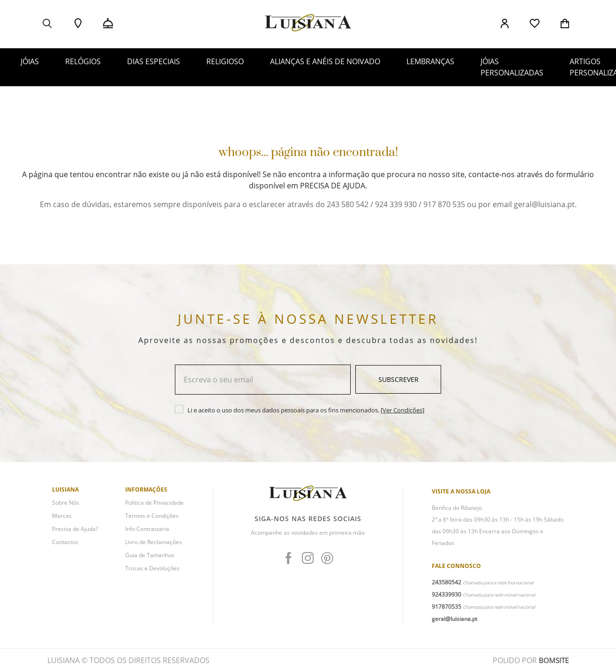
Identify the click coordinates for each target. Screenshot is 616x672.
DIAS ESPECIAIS (154, 61)
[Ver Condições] (402, 410)
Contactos (65, 542)
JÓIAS (30, 61)
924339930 (447, 594)
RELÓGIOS (83, 61)
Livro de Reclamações (154, 542)
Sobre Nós (66, 503)
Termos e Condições (152, 516)
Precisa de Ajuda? (75, 529)
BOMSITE (553, 660)
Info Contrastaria (147, 529)
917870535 (447, 607)
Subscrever (398, 380)
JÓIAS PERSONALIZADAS (512, 67)
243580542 (447, 582)
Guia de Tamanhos (150, 555)
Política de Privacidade (154, 503)
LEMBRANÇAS (430, 61)
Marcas (62, 516)
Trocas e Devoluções (152, 568)
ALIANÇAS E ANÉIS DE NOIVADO (325, 61)
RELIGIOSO (225, 61)
